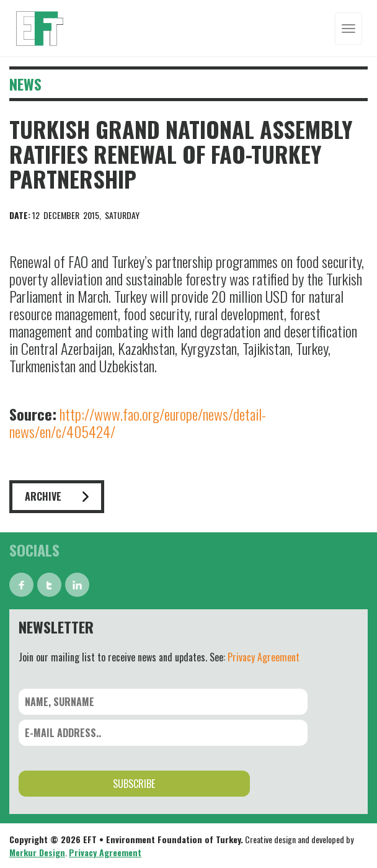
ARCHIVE (57, 496)
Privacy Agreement (264, 657)
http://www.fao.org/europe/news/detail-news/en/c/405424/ (138, 423)
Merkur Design (37, 852)
